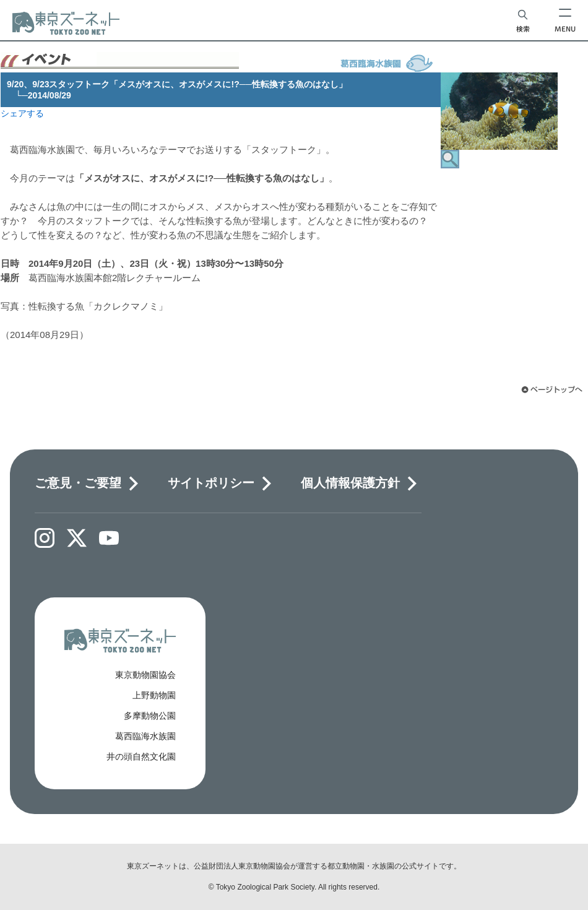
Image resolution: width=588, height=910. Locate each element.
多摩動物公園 (150, 716)
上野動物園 (154, 695)
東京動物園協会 (145, 675)
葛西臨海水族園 (145, 736)
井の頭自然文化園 (141, 756)
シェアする (22, 113)
